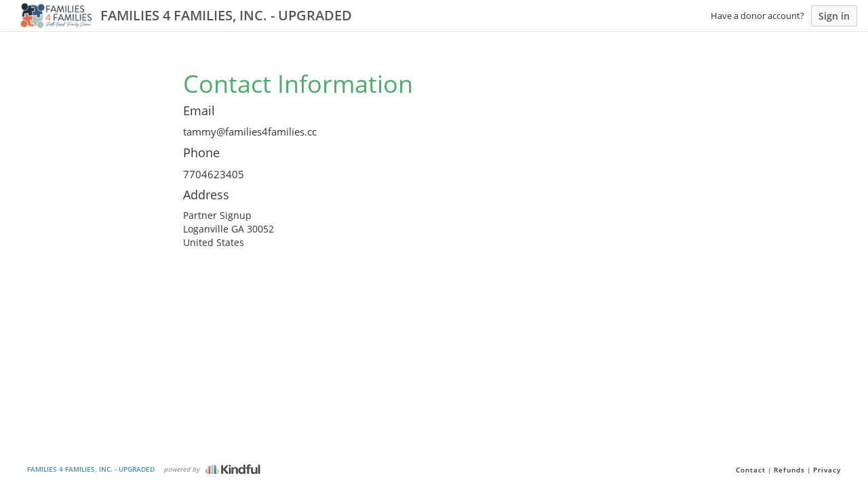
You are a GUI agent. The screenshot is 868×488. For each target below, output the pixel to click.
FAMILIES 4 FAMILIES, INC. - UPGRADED (91, 469)
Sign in (834, 16)
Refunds (789, 470)
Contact (751, 470)
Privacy (827, 470)
